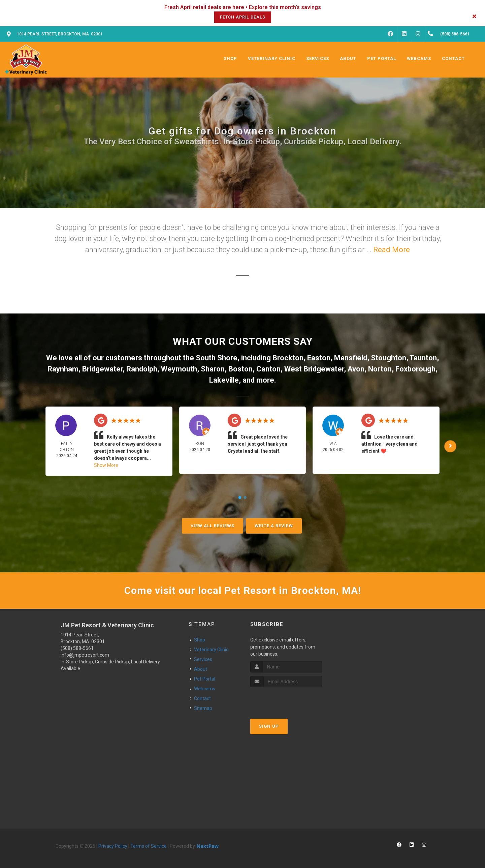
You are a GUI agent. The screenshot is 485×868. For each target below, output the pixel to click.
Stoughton (389, 358)
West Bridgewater (314, 369)
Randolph (142, 369)
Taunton (423, 358)
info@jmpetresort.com (85, 655)
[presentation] (286, 700)
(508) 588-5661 (77, 648)
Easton (319, 358)
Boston (240, 369)
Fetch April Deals (243, 17)
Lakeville (224, 380)
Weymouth (179, 369)
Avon (356, 369)
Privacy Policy (113, 846)
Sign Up (269, 726)
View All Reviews (213, 526)
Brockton (288, 358)
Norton (380, 369)
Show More (106, 465)
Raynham (63, 369)
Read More (392, 250)
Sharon (213, 369)
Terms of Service (149, 846)
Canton (268, 369)
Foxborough (415, 369)
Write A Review (274, 526)
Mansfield (351, 358)
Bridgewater (102, 369)
